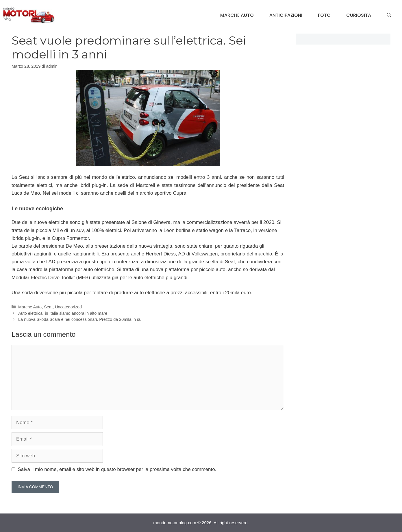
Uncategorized (68, 307)
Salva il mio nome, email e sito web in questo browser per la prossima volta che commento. (117, 469)
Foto (324, 15)
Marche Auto (237, 15)
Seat (48, 307)
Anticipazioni (286, 15)
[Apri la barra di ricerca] (389, 15)
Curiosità (359, 15)
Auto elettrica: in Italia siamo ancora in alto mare (63, 313)
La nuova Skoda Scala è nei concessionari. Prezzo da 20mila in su (80, 319)
